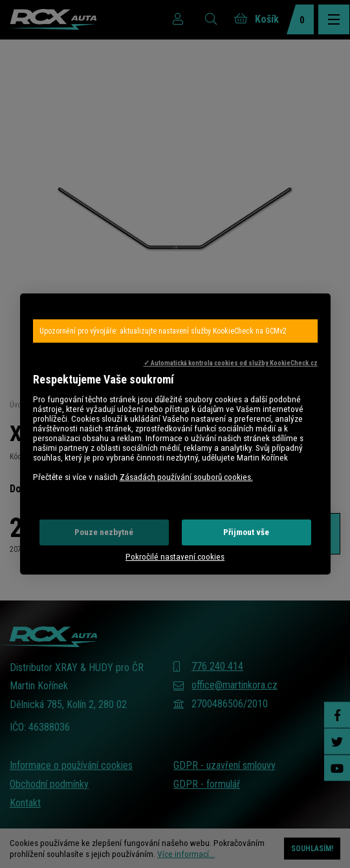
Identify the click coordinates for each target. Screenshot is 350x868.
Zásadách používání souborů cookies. (186, 477)
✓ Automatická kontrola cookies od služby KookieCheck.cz (231, 363)
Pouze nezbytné (104, 532)
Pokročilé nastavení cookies (175, 557)
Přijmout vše (246, 532)
